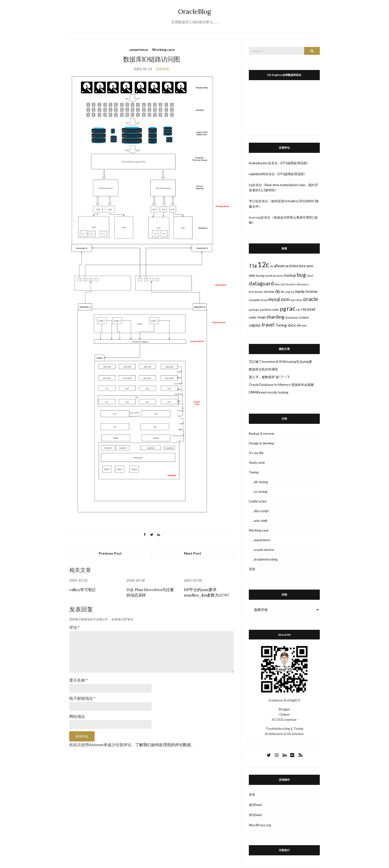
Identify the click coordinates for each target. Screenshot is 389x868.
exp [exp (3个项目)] (288, 292)
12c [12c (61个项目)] (263, 264)
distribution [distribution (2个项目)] (256, 292)
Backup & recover (262, 434)
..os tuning (260, 492)
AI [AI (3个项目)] (272, 266)
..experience (138, 50)
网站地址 (77, 716)
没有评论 (162, 69)
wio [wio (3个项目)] (304, 325)
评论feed (255, 815)
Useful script (258, 501)
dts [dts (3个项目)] (283, 292)
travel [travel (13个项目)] (268, 325)
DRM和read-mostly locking (269, 392)
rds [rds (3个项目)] (298, 310)
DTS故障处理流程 (294, 163)
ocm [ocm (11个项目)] (285, 299)
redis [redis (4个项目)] (253, 317)
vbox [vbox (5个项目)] (292, 325)
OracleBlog (195, 12)
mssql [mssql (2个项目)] (264, 300)
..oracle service (263, 550)
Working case (163, 50)
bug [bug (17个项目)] (301, 275)
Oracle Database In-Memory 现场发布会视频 (281, 385)
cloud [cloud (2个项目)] (310, 276)
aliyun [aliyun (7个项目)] (279, 266)
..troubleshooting (265, 559)
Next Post (193, 553)
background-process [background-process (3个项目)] (270, 276)
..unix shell (260, 521)
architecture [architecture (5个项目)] (295, 266)
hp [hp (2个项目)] (293, 292)
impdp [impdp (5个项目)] (300, 291)
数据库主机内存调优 (263, 369)
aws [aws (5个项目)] (252, 275)
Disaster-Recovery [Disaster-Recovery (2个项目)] (297, 284)
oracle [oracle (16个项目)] (311, 299)
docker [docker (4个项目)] (269, 291)
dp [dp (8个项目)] (277, 291)
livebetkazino (259, 163)
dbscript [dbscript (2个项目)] (280, 284)
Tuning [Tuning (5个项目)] (281, 325)
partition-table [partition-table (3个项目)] (270, 310)
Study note (257, 463)
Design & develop (262, 443)
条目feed (255, 805)
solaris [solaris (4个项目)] (304, 317)
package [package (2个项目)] (254, 310)
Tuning (254, 472)
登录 (252, 795)
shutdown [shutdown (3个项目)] (292, 317)
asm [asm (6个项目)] (310, 266)
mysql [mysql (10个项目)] (274, 299)
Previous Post (110, 553)
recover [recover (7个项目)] (308, 309)
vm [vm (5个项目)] (299, 325)
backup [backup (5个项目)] (290, 275)
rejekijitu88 (257, 174)
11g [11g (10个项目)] (253, 266)
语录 (252, 569)
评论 (74, 627)
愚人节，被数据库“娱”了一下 (269, 377)
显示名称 (78, 680)
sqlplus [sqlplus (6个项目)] (255, 325)
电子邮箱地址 (82, 698)
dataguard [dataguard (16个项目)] (261, 283)
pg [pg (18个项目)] (283, 309)
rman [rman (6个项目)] (261, 317)
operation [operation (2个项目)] (296, 300)
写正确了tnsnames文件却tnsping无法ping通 (280, 362)
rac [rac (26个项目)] (291, 308)
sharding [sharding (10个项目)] (275, 317)
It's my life (256, 453)
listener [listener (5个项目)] (312, 291)
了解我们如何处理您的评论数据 (163, 745)
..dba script (261, 511)
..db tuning (260, 482)
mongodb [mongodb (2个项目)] (254, 300)
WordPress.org (260, 825)
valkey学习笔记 (82, 590)
